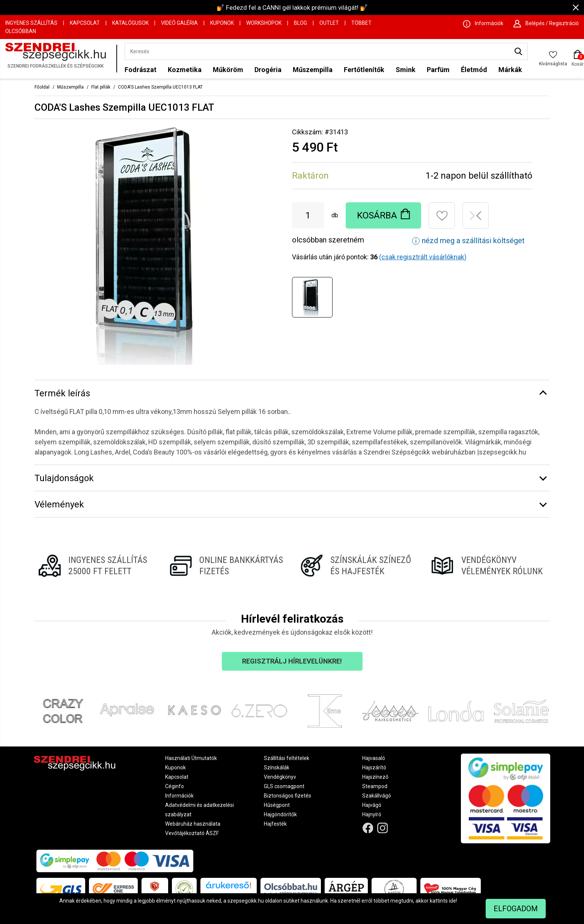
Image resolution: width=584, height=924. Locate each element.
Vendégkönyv (280, 777)
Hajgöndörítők (280, 814)
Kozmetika (185, 70)
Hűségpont (277, 805)
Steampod (375, 786)
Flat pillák (101, 87)
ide (452, 901)
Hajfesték (275, 824)
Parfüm (438, 70)
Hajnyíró (372, 814)
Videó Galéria (179, 23)
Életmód (474, 70)
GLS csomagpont (284, 786)
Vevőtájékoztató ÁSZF (192, 833)
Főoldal (42, 87)
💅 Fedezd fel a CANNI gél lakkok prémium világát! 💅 (292, 8)
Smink (406, 70)
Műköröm (228, 70)
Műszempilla (313, 70)
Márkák (510, 70)
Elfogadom (516, 909)
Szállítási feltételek (287, 758)
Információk (179, 796)
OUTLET (329, 23)
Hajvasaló (374, 758)
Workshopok (264, 23)
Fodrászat (141, 70)
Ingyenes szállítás (31, 23)
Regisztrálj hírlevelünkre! (292, 661)
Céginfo (175, 786)
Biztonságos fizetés (287, 796)
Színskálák (277, 767)
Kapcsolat (85, 23)
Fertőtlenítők (364, 70)
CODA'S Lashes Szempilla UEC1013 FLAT (160, 87)
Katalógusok (130, 23)
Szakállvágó (377, 796)
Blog (300, 23)
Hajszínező (375, 777)
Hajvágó (372, 805)
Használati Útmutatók (191, 758)
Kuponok (222, 23)
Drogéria (268, 70)
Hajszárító (374, 767)
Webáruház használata (193, 824)
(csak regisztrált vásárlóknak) (423, 257)
